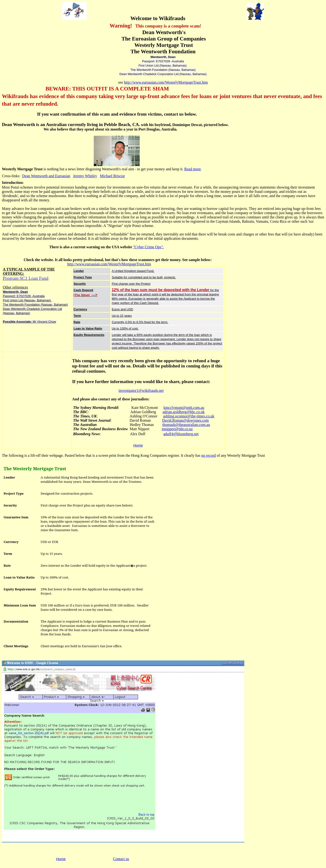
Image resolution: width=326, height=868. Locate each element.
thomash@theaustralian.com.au (186, 425)
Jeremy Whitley (85, 176)
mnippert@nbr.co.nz (177, 429)
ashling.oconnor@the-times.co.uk (189, 416)
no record (209, 455)
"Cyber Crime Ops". (148, 247)
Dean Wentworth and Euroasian (46, 176)
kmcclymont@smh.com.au (184, 408)
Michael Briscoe (112, 176)
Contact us (121, 859)
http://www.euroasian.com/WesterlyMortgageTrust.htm (166, 82)
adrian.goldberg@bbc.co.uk (184, 412)
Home (138, 445)
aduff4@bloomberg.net (181, 434)
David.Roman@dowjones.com (185, 420)
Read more (192, 169)
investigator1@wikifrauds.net (141, 391)
